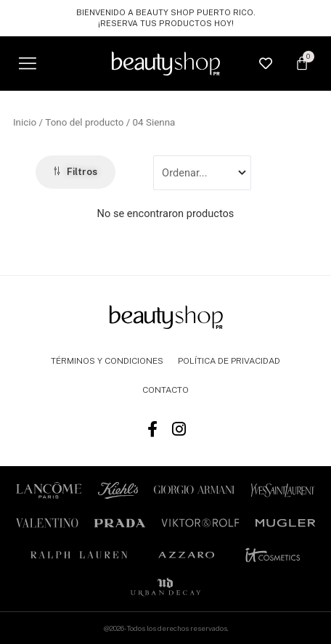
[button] (27, 64)
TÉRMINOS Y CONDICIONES (107, 361)
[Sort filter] (202, 173)
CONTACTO (165, 390)
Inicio (25, 122)
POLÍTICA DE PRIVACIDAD (229, 361)
